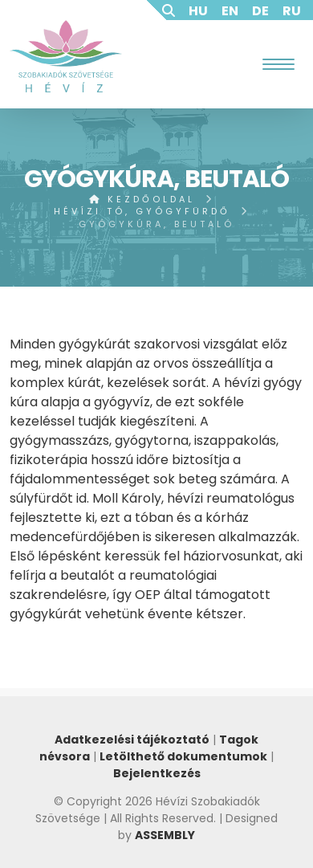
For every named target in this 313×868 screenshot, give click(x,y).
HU (198, 11)
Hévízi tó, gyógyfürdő (142, 211)
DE (260, 11)
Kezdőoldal (142, 199)
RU (292, 11)
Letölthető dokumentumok (183, 756)
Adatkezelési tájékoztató (132, 740)
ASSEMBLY (165, 835)
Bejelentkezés (157, 773)
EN (230, 11)
